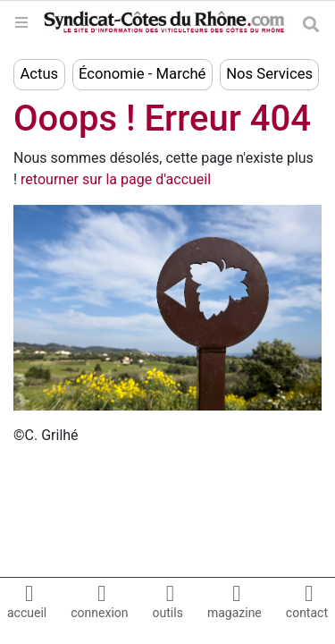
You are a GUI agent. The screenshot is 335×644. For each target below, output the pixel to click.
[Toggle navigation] (21, 22)
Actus (39, 74)
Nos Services (269, 74)
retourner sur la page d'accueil (116, 179)
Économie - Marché (142, 74)
